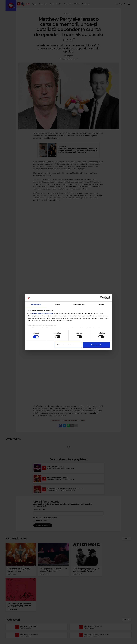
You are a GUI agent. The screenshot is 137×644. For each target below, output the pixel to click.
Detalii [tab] (58, 304)
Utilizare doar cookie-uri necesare (68, 345)
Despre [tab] (101, 304)
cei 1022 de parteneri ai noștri (42, 314)
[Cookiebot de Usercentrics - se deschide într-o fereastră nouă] (101, 298)
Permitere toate (96, 345)
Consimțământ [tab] (36, 304)
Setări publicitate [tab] (79, 304)
